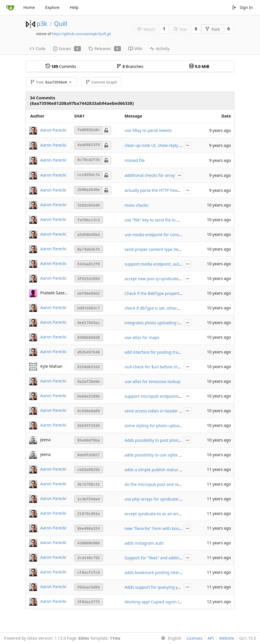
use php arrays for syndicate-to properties (164, 499)
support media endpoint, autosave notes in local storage (178, 264)
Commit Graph (101, 82)
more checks (137, 205)
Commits (61, 66)
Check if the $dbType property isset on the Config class (176, 293)
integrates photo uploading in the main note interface (176, 323)
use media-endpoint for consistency (159, 235)
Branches (130, 66)
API (211, 638)
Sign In (242, 7)
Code (38, 49)
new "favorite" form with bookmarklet (160, 528)
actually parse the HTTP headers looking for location (174, 190)
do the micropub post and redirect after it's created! (173, 484)
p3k (42, 24)
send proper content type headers (157, 249)
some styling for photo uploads (154, 426)
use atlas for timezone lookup (153, 381)
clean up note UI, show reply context (159, 145)
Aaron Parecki (53, 130)
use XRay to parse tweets (148, 130)
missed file (135, 160)
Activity (160, 49)
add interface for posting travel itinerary (162, 352)
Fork (212, 29)
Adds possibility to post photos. (154, 440)
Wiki (135, 49)
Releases (105, 49)
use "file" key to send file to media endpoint (166, 220)
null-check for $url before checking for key (164, 367)
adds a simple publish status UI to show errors (168, 470)
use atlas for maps (142, 337)
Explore (52, 7)
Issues (67, 49)
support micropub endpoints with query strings (169, 396)
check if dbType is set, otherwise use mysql (165, 308)
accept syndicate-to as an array (154, 514)
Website (227, 638)
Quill (61, 24)
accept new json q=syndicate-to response (163, 279)
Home (29, 7)
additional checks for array (150, 175)
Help (74, 7)
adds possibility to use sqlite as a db (159, 455)
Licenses (195, 638)
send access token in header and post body (165, 411)
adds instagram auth (144, 543)
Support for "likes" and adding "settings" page (168, 558)
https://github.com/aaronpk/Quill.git (81, 34)
